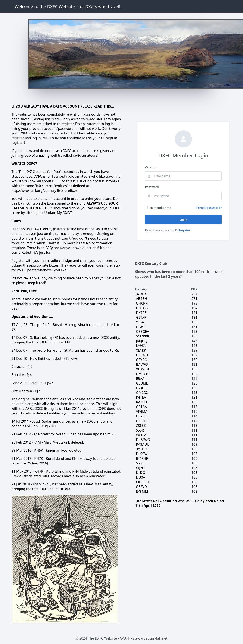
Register (184, 230)
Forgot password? (209, 208)
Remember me (158, 208)
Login (183, 220)
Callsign (151, 167)
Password (152, 187)
